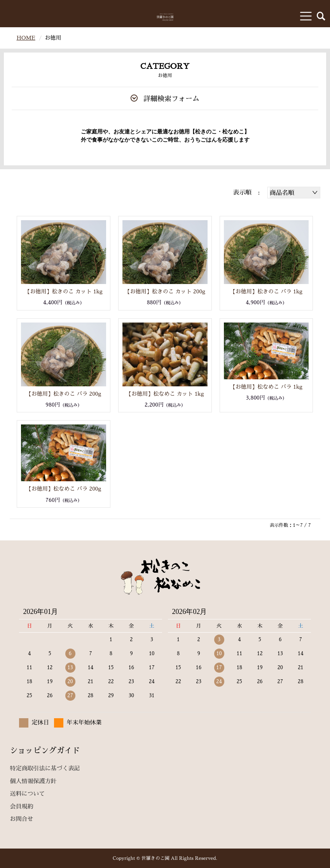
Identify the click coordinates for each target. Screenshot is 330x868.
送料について (27, 793)
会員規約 (21, 806)
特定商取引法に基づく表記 (45, 768)
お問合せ (21, 819)
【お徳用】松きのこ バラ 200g (64, 394)
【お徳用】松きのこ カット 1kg (64, 291)
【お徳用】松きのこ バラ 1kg (266, 291)
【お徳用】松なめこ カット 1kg (165, 394)
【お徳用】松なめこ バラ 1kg (266, 387)
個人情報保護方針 (33, 781)
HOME (26, 38)
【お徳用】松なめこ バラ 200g (64, 489)
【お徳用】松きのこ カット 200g (165, 291)
